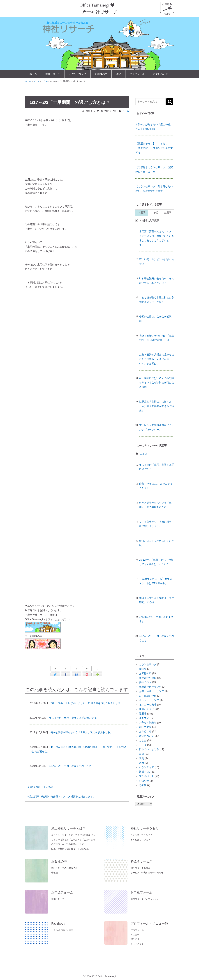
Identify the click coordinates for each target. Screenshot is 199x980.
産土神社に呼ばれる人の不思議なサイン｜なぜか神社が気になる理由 (157, 383)
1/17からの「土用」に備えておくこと (70, 766)
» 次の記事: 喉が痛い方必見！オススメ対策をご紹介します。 (61, 797)
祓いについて (146, 736)
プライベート (146, 776)
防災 (141, 758)
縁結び (143, 669)
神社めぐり (145, 727)
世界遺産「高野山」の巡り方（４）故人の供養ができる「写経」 (157, 406)
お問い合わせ (161, 74)
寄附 (141, 763)
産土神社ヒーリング (150, 687)
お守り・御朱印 (148, 723)
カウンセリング (78, 74)
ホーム (33, 74)
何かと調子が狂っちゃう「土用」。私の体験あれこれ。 (82, 732)
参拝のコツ (145, 682)
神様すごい (145, 772)
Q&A (118, 74)
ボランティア (146, 767)
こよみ (126, 111)
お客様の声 (101, 74)
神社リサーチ (53, 74)
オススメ (144, 718)
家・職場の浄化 (148, 696)
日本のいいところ (149, 749)
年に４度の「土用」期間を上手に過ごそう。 (74, 718)
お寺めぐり (145, 731)
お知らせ (144, 781)
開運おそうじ (146, 709)
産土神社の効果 (148, 678)
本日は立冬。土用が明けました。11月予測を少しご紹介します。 (87, 703)
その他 (143, 785)
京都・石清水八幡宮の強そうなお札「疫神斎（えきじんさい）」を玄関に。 (157, 359)
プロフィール (137, 74)
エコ (141, 754)
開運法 (143, 714)
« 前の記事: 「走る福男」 (43, 787)
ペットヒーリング (149, 700)
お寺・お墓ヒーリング (151, 691)
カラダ (143, 745)
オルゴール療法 (148, 705)
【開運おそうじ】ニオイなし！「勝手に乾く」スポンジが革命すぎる (154, 148)
